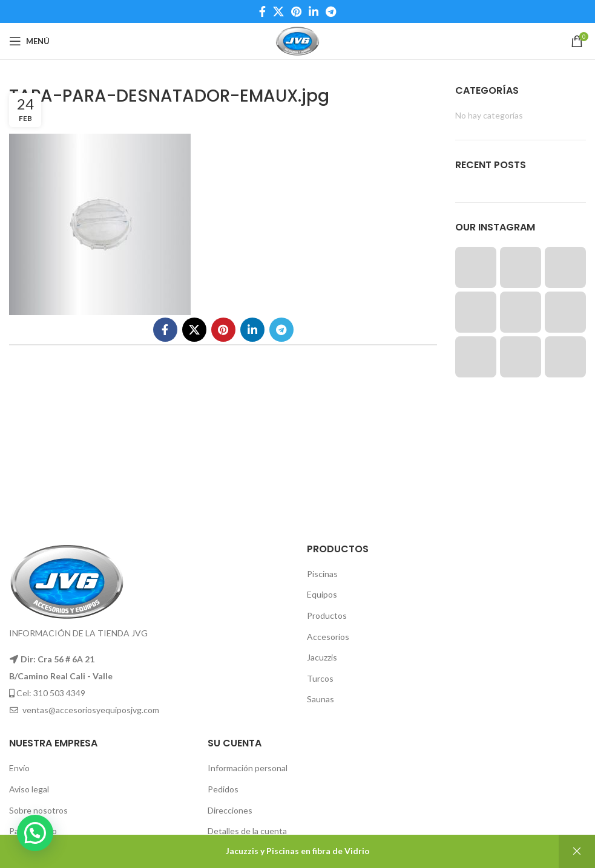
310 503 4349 (59, 693)
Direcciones (230, 810)
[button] (35, 833)
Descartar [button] (577, 851)
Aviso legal (29, 789)
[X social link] (278, 11)
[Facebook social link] (262, 11)
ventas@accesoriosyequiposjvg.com (91, 710)
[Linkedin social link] (314, 11)
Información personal (248, 768)
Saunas (321, 699)
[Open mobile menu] (29, 41)
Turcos (320, 678)
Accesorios (328, 637)
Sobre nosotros (38, 810)
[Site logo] (297, 40)
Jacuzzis (322, 657)
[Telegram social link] (331, 11)
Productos (327, 615)
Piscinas (322, 574)
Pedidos (223, 789)
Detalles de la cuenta (247, 831)
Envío (19, 768)
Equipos (322, 594)
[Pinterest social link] (296, 11)
